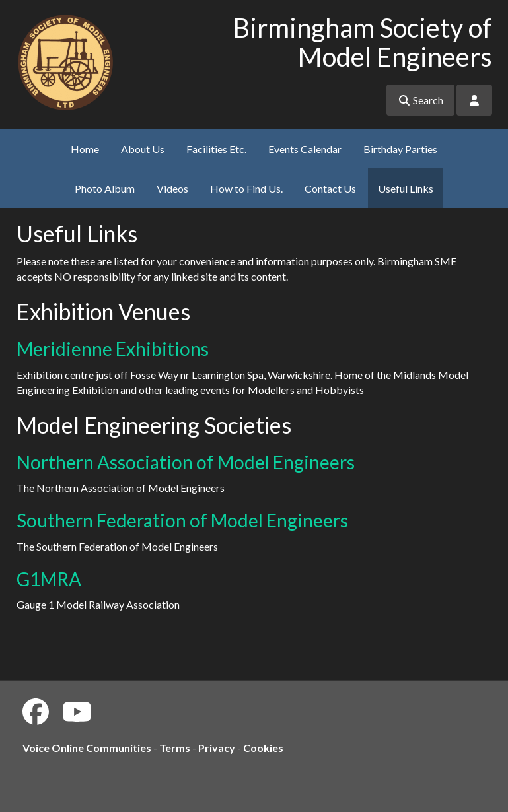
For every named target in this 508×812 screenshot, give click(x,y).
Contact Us (330, 188)
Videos (172, 188)
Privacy (217, 748)
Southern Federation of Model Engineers (182, 520)
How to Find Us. (246, 188)
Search (420, 100)
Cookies (263, 748)
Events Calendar (305, 149)
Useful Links (406, 188)
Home (85, 149)
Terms (175, 748)
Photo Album (105, 188)
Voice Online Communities (87, 748)
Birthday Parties (400, 149)
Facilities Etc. (216, 149)
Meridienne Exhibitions (113, 349)
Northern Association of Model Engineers (186, 462)
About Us (143, 149)
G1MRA (49, 579)
